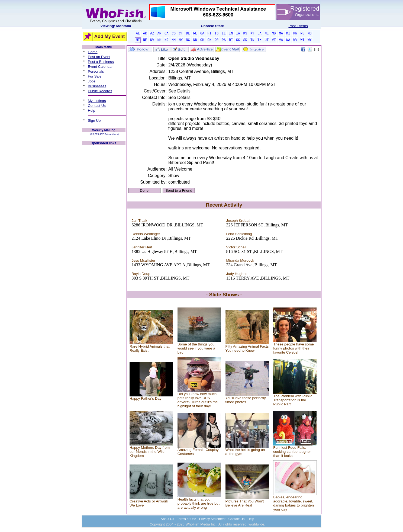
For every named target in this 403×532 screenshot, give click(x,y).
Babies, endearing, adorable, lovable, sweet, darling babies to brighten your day (294, 503)
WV (295, 40)
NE (145, 40)
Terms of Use (187, 519)
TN (252, 40)
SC (238, 40)
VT (274, 40)
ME (267, 34)
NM (173, 40)
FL (195, 34)
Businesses (97, 86)
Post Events (298, 26)
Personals (96, 71)
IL (224, 34)
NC (188, 40)
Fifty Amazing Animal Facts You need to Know (247, 348)
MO (309, 34)
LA (259, 34)
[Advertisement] (104, 227)
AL (138, 34)
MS (302, 34)
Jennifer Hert (142, 247)
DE (188, 34)
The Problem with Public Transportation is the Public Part (293, 400)
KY (252, 34)
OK (209, 40)
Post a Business (101, 62)
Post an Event (99, 57)
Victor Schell (236, 247)
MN (295, 34)
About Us (167, 519)
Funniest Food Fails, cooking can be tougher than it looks (292, 452)
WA (288, 40)
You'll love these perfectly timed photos (246, 400)
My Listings (97, 101)
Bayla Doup (141, 274)
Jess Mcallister (144, 260)
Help (91, 110)
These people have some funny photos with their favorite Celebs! (294, 348)
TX (259, 40)
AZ (152, 34)
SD (245, 40)
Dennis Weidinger (146, 234)
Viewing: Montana (116, 26)
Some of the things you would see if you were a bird (196, 348)
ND (195, 40)
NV (152, 40)
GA (202, 34)
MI (288, 34)
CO (173, 34)
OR (217, 40)
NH (159, 40)
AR (159, 34)
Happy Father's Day (145, 398)
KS (245, 34)
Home (93, 52)
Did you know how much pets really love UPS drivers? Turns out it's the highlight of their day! (198, 400)
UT (267, 40)
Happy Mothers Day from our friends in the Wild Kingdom (150, 452)
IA (238, 34)
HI (209, 34)
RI (231, 40)
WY (309, 40)
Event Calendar (100, 67)
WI (302, 40)
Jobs (92, 81)
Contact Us (97, 106)
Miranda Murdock (240, 260)
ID (217, 34)
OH (202, 40)
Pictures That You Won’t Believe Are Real (245, 503)
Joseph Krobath (239, 221)
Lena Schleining (239, 234)
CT (181, 34)
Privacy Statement (212, 519)
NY (181, 40)
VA (281, 40)
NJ (166, 40)
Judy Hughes (237, 274)
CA (166, 34)
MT (138, 40)
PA (224, 40)
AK (145, 34)
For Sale (95, 76)
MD (274, 34)
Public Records (100, 91)
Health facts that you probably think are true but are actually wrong (199, 503)
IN (231, 34)
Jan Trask (140, 221)
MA (281, 34)
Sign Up (94, 121)
